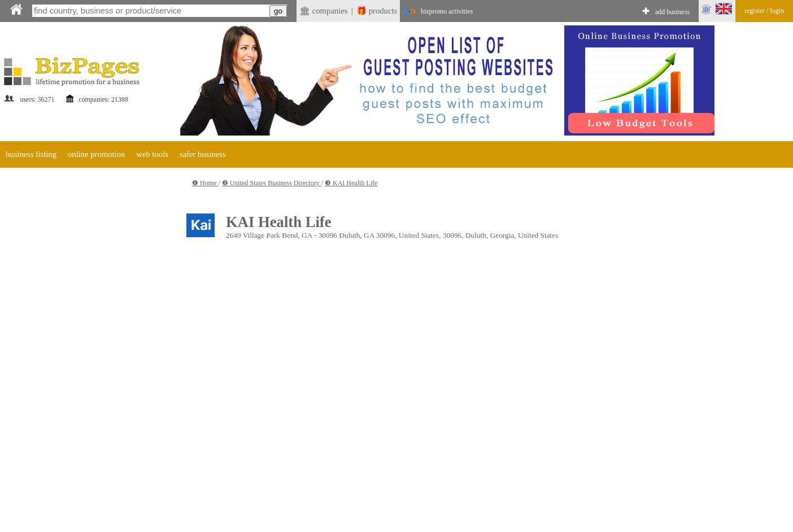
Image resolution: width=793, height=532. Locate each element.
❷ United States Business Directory (272, 183)
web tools (152, 154)
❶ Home (205, 183)
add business (672, 12)
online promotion (96, 154)
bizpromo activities (447, 11)
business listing (31, 154)
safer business (203, 154)
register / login (764, 11)
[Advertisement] (85, 342)
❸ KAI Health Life (351, 183)
